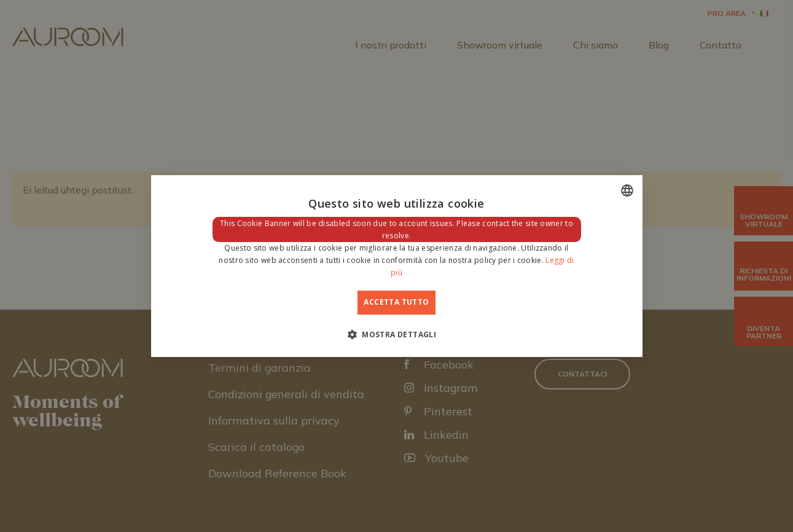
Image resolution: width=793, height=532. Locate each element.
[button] (396, 334)
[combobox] (627, 190)
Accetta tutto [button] (396, 302)
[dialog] (397, 266)
